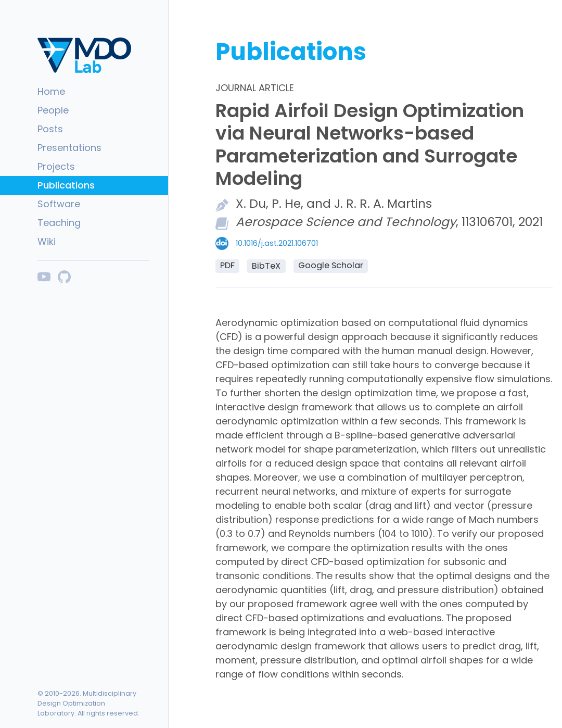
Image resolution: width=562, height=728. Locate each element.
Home (51, 91)
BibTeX (266, 266)
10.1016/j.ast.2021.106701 (277, 243)
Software (59, 204)
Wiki (47, 241)
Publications (66, 185)
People (53, 110)
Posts (50, 129)
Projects (56, 166)
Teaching (59, 223)
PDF (227, 265)
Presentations (69, 148)
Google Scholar (331, 265)
